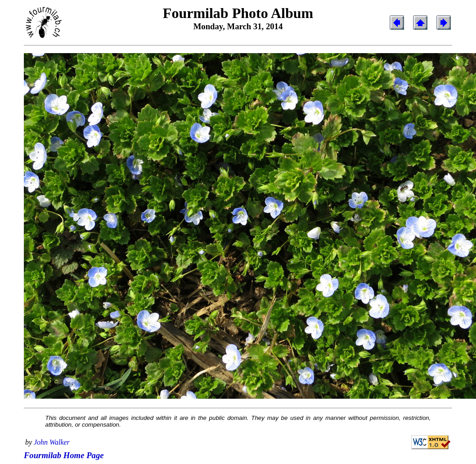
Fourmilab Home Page (64, 455)
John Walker (52, 442)
